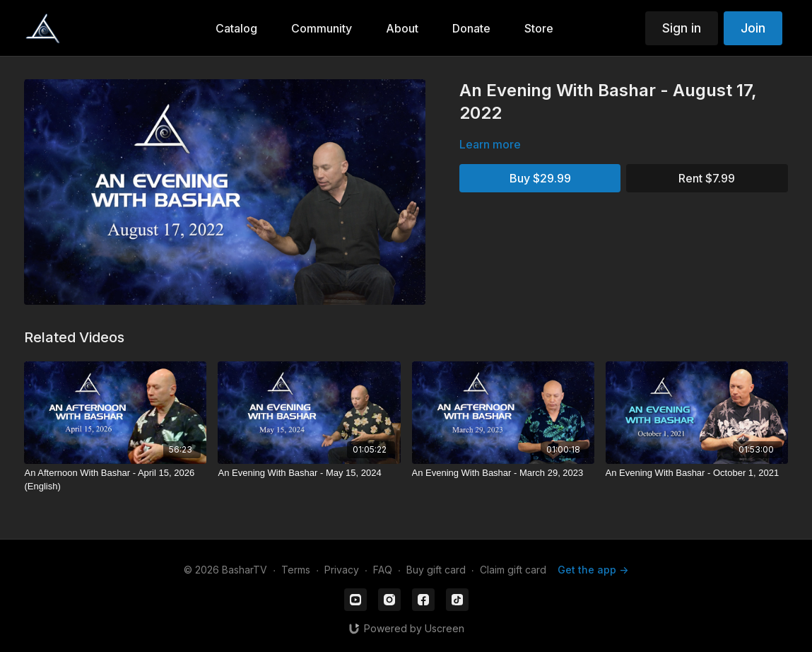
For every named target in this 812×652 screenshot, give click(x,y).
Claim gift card (513, 570)
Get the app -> (593, 570)
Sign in (682, 28)
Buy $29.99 (540, 178)
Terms (296, 570)
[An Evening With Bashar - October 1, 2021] (697, 473)
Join (753, 28)
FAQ (383, 570)
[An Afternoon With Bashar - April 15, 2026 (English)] (115, 480)
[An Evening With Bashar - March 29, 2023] (503, 473)
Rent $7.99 (707, 178)
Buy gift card (436, 570)
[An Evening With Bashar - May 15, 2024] (309, 473)
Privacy (342, 570)
